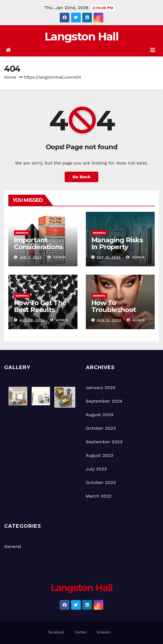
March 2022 (99, 496)
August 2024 (100, 415)
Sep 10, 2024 (109, 257)
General (22, 233)
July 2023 (96, 469)
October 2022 (101, 482)
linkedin (104, 632)
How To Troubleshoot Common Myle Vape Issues (115, 313)
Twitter (81, 632)
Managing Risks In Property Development (117, 247)
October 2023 (101, 428)
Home (10, 77)
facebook (56, 632)
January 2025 (101, 387)
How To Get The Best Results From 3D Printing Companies (42, 313)
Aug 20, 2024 (32, 320)
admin (57, 257)
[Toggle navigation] (153, 50)
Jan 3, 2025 (31, 257)
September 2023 (104, 442)
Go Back (81, 177)
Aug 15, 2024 (109, 320)
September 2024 (104, 401)
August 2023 (100, 455)
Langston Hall (81, 36)
